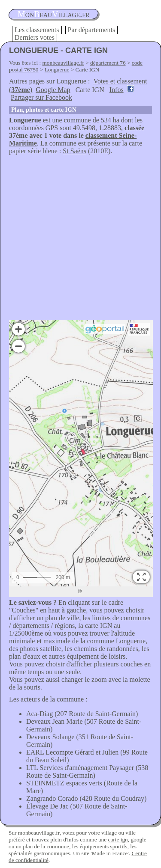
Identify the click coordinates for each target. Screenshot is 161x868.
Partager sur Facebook (41, 97)
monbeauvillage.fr (63, 63)
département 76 (108, 63)
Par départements (92, 30)
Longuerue (57, 70)
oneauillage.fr (53, 14)
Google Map (53, 90)
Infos (117, 90)
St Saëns (74, 151)
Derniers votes (35, 37)
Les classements (37, 30)
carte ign (118, 840)
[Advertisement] (80, 239)
